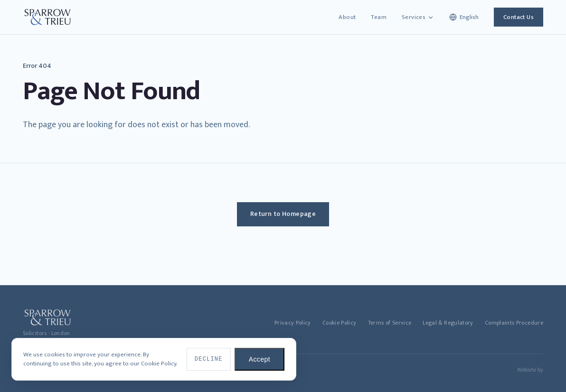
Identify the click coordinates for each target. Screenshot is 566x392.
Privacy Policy (293, 323)
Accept (259, 359)
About (347, 17)
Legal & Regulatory (448, 323)
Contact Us (519, 17)
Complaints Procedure (514, 323)
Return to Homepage (283, 214)
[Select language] (464, 17)
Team (379, 17)
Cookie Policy (340, 323)
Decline (209, 359)
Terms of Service (390, 323)
